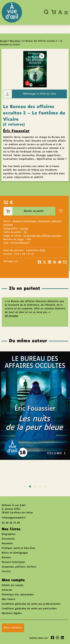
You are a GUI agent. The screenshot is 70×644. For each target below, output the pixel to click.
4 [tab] (40, 486)
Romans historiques (25, 221)
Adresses (7, 590)
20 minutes (11, 316)
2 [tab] (30, 486)
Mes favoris (9, 599)
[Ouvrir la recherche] (46, 12)
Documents (8, 539)
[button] (42, 56)
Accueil (4, 41)
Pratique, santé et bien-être (18, 548)
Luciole (24, 229)
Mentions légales (12, 613)
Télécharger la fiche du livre (30, 94)
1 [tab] (25, 486)
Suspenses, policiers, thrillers (19, 567)
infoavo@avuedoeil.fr (14, 518)
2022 (42, 250)
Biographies (9, 534)
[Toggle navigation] (65, 12)
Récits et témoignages (15, 553)
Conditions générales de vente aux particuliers (29, 609)
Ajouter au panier (24, 211)
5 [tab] (45, 486)
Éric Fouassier (16, 131)
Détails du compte (13, 585)
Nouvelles (7, 544)
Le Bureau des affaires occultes (42, 236)
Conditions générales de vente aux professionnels (31, 604)
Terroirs (6, 572)
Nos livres (15, 41)
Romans (6, 558)
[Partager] (39, 262)
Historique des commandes (18, 595)
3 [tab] (35, 486)
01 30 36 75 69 (11, 523)
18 (25, 232)
